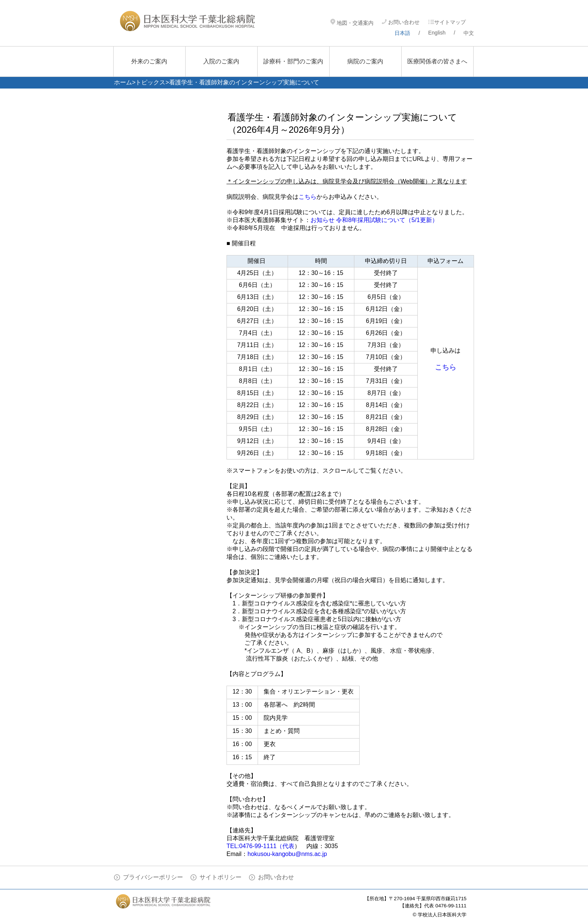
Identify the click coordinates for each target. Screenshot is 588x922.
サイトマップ (447, 22)
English (437, 33)
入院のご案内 (221, 61)
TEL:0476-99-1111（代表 (260, 846)
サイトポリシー (220, 877)
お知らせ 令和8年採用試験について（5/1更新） (374, 220)
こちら (307, 197)
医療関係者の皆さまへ (437, 61)
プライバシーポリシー (153, 877)
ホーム (123, 82)
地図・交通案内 (352, 23)
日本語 (402, 33)
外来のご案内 (149, 61)
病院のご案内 (365, 61)
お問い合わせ (401, 22)
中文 (469, 33)
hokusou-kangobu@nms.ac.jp (287, 854)
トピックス (150, 82)
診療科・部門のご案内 (293, 61)
